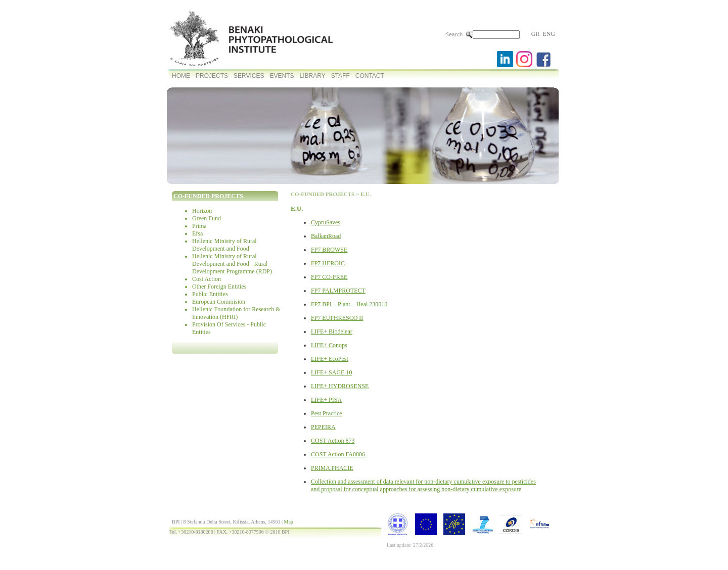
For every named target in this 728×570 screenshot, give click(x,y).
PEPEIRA (323, 427)
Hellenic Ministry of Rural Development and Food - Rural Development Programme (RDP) (232, 264)
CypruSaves (326, 222)
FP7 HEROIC (328, 263)
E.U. (366, 194)
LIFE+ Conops (329, 345)
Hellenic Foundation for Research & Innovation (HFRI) (236, 313)
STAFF (340, 76)
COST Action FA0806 (338, 454)
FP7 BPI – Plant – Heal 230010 (349, 304)
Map (288, 522)
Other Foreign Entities (219, 287)
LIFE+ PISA (326, 400)
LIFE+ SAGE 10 (331, 372)
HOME (181, 76)
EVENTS (282, 76)
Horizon (202, 211)
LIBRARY (313, 76)
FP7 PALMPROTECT (338, 291)
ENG (549, 34)
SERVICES (249, 76)
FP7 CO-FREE (329, 277)
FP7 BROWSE (329, 250)
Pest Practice (327, 413)
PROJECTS (212, 76)
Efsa (197, 233)
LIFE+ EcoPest (330, 359)
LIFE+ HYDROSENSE (340, 386)
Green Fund (207, 218)
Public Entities (210, 294)
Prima (199, 226)
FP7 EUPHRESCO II (337, 318)
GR (536, 34)
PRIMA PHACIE (332, 468)
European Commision (219, 302)
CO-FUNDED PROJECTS (323, 194)
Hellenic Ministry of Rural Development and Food (224, 245)
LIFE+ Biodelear (332, 331)
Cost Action (207, 279)
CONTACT (370, 76)
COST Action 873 (333, 441)
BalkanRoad (326, 236)
